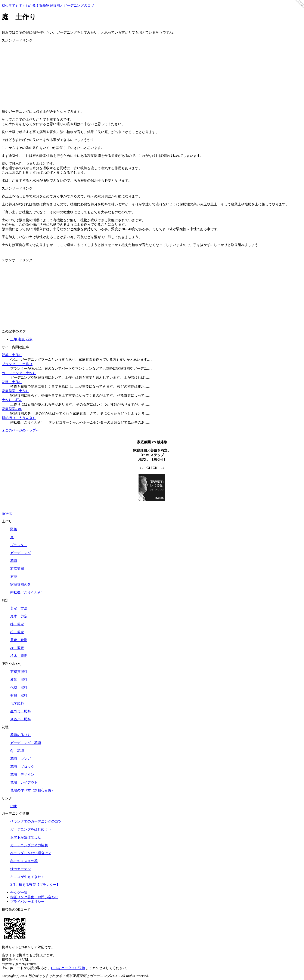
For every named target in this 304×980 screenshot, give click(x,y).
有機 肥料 (19, 695)
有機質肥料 (19, 672)
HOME (7, 514)
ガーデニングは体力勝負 (29, 845)
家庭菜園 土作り (15, 391)
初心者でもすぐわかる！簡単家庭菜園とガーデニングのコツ (48, 5)
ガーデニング (21, 553)
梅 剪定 (17, 648)
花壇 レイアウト (24, 782)
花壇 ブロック (22, 767)
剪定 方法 (19, 608)
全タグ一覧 (19, 893)
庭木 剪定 (19, 616)
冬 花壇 (17, 751)
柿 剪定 (17, 624)
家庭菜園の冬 (12, 409)
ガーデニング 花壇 (26, 743)
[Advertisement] (152, 76)
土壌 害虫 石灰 (21, 339)
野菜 (14, 529)
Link (13, 806)
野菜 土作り (12, 355)
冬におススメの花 (24, 861)
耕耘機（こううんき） (19, 418)
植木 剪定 (19, 656)
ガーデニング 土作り (19, 373)
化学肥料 (17, 703)
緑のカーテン (21, 869)
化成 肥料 (19, 687)
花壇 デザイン (22, 775)
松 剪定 (17, 632)
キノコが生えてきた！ (27, 877)
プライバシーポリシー (27, 902)
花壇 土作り (12, 382)
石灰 (14, 577)
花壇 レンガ (21, 759)
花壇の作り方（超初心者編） (32, 790)
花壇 (14, 561)
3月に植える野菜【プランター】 (35, 885)
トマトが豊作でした (26, 837)
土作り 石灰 (12, 400)
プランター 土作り (17, 364)
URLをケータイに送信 (68, 968)
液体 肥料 (19, 680)
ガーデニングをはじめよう (31, 829)
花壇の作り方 (21, 735)
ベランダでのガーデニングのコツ (36, 821)
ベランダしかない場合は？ (31, 853)
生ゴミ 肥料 (21, 711)
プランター (19, 545)
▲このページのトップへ (21, 430)
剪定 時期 (19, 640)
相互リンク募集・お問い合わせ (34, 897)
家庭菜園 (17, 569)
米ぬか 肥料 (21, 719)
